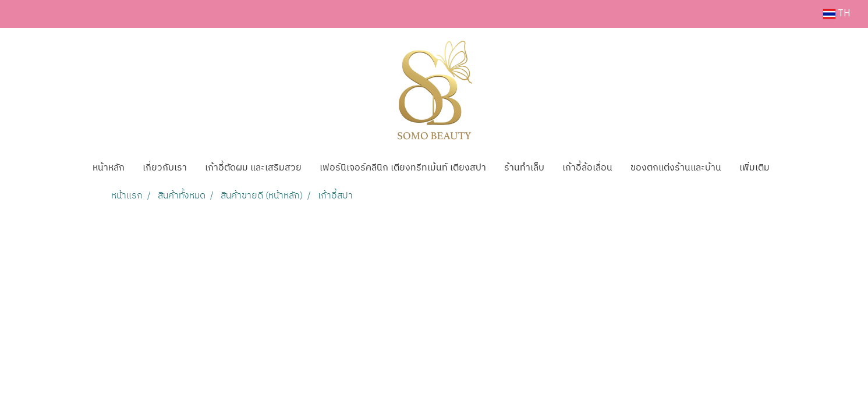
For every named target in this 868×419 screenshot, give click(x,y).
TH (837, 14)
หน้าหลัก (109, 168)
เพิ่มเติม (754, 168)
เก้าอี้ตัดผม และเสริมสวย (253, 168)
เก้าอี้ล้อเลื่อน (587, 168)
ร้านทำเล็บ (524, 168)
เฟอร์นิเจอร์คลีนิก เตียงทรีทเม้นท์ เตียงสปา (403, 168)
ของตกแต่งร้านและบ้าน (676, 168)
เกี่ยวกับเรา (165, 168)
